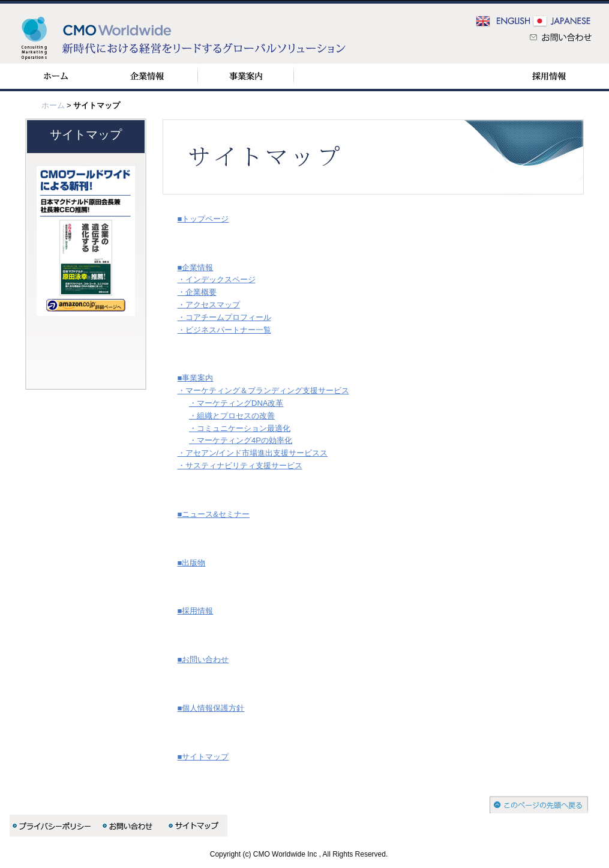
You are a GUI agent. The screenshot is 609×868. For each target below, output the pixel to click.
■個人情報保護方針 (211, 708)
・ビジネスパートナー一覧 (224, 330)
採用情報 (549, 76)
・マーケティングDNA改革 (236, 403)
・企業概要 (197, 292)
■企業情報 (196, 267)
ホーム (56, 76)
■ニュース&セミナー (214, 514)
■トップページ (203, 219)
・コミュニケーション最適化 (240, 428)
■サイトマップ (203, 757)
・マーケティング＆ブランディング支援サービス (263, 390)
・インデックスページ (217, 279)
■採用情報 (196, 611)
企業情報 (147, 76)
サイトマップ (86, 134)
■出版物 (192, 563)
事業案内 (246, 76)
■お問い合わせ (203, 659)
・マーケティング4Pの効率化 (241, 440)
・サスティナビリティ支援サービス (240, 466)
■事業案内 (196, 378)
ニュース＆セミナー (348, 76)
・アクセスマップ (209, 305)
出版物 (453, 76)
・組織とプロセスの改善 (232, 416)
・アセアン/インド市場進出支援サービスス (253, 453)
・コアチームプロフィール (224, 317)
